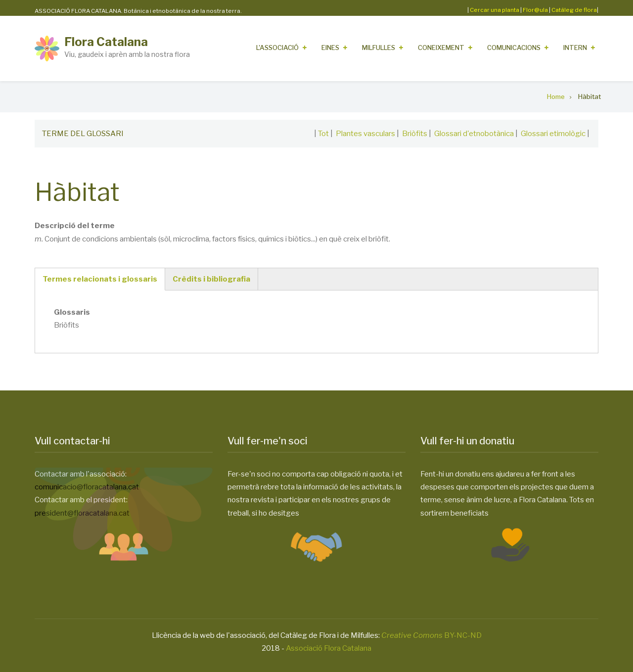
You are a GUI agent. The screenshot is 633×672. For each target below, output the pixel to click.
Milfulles (379, 48)
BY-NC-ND (431, 635)
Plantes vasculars (365, 134)
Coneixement (441, 48)
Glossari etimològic (553, 134)
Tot (323, 134)
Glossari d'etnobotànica (474, 134)
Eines (330, 48)
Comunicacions (514, 48)
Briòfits (415, 134)
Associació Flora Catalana (329, 648)
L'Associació (277, 48)
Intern (575, 48)
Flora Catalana (106, 42)
